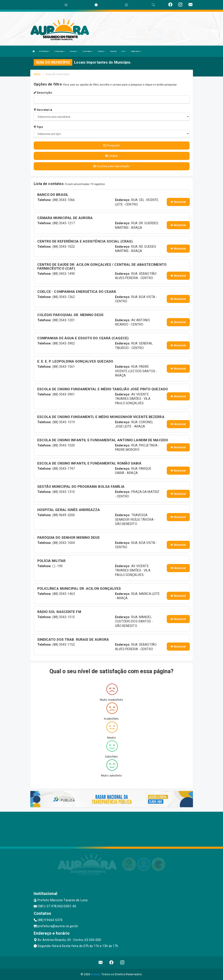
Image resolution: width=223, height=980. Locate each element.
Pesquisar (111, 145)
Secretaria (43, 110)
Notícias (113, 51)
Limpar (111, 156)
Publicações (136, 51)
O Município (60, 51)
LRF (124, 51)
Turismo (102, 51)
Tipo (38, 127)
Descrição (43, 93)
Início (37, 74)
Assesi (95, 974)
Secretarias (88, 51)
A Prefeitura (45, 51)
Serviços (74, 51)
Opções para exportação (111, 166)
